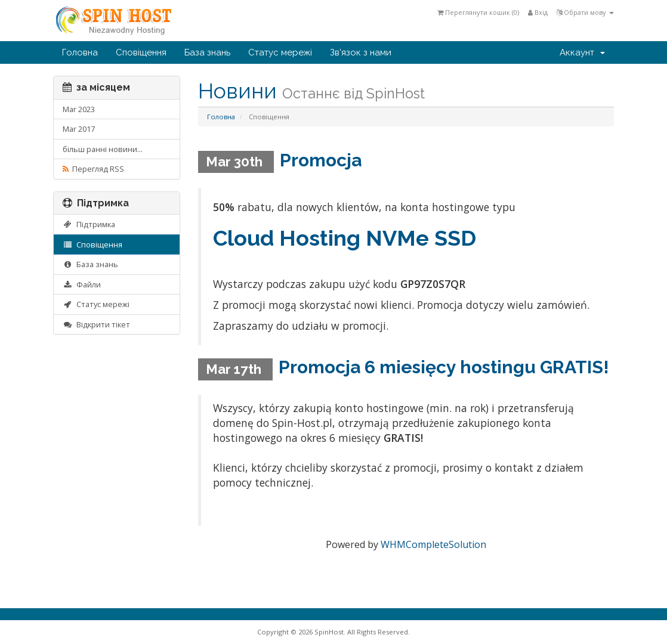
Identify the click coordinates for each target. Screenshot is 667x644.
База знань (207, 52)
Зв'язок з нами (361, 52)
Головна (80, 52)
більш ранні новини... (103, 149)
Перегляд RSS (93, 169)
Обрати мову (585, 12)
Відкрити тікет (96, 324)
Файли (82, 284)
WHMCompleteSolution (433, 544)
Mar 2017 (79, 129)
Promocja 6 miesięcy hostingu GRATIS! (444, 367)
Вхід (538, 12)
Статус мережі (280, 52)
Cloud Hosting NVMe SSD (345, 238)
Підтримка (89, 224)
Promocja (321, 160)
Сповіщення (141, 52)
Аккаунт (582, 52)
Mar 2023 (79, 109)
